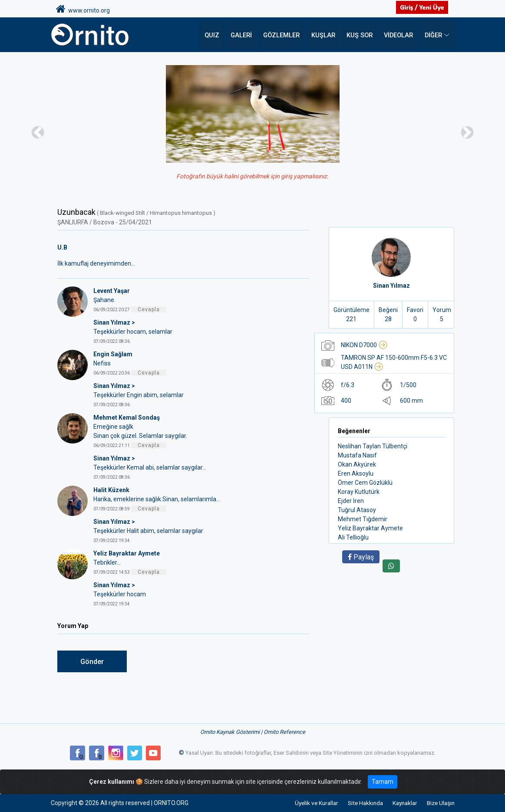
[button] (38, 132)
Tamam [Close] (383, 782)
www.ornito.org (83, 9)
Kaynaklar (401, 803)
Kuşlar (325, 35)
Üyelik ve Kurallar (306, 803)
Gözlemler (285, 35)
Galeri (246, 35)
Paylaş (361, 557)
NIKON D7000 (364, 345)
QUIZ (217, 35)
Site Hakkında (358, 803)
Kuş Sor (361, 35)
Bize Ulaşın (440, 803)
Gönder (92, 662)
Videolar (399, 35)
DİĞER (433, 35)
